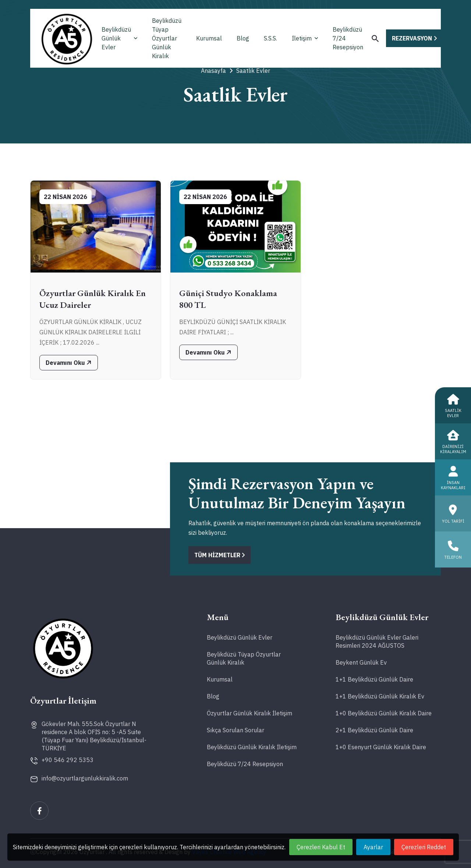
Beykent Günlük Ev (361, 662)
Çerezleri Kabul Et (321, 847)
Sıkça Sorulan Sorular (235, 730)
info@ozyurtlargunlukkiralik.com (85, 778)
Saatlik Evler (253, 71)
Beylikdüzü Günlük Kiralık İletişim (252, 747)
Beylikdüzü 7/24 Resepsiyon (348, 38)
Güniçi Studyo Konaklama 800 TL (228, 299)
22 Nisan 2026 (65, 197)
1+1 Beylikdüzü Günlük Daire (374, 679)
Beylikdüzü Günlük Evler (119, 38)
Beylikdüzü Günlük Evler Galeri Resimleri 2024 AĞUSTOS (377, 641)
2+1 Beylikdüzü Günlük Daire (374, 730)
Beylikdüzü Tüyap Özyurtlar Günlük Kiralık (167, 38)
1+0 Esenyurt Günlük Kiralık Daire (381, 747)
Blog (243, 38)
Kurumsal (209, 38)
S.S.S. (270, 38)
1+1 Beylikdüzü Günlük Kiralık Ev (380, 696)
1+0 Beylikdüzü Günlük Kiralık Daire (384, 713)
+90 (68, 760)
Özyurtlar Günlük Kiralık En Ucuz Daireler (93, 299)
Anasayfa (217, 71)
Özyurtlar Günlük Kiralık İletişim (249, 713)
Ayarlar (373, 847)
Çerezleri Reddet (424, 847)
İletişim (305, 38)
